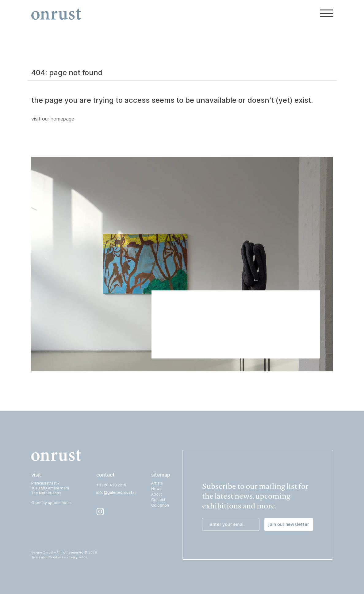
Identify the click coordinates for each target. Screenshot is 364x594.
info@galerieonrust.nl (116, 492)
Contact (158, 500)
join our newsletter (289, 524)
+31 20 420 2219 (111, 485)
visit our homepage (53, 119)
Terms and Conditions (47, 557)
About (157, 494)
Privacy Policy (77, 557)
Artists (157, 483)
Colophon (160, 505)
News (156, 489)
